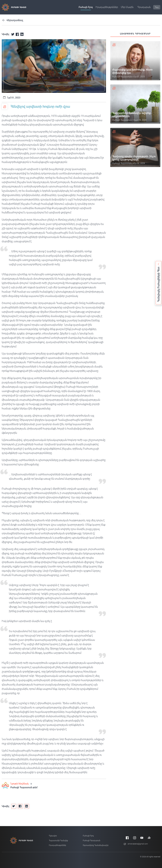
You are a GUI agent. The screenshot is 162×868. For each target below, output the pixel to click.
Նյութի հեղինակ (21, 784)
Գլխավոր (53, 836)
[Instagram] (135, 838)
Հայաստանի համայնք (58, 841)
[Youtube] (142, 838)
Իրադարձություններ (107, 7)
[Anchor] (149, 838)
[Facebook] (127, 838)
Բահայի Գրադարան (92, 841)
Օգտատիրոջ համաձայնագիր (96, 845)
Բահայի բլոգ (86, 7)
